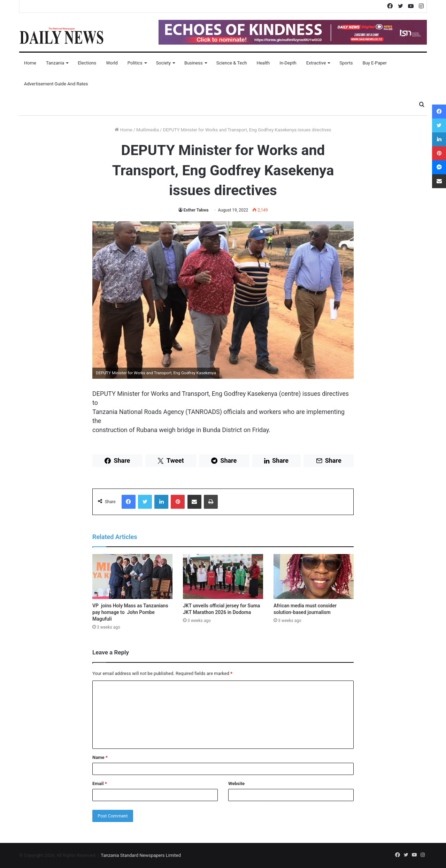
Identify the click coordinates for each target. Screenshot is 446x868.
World (112, 63)
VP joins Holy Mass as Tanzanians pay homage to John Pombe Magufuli (130, 612)
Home (30, 63)
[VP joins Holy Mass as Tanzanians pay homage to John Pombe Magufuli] (132, 577)
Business (194, 63)
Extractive (316, 63)
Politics (135, 63)
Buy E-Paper (374, 63)
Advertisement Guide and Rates (56, 84)
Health (263, 63)
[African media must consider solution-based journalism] (314, 577)
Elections (87, 63)
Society (163, 63)
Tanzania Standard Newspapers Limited (141, 855)
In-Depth (288, 63)
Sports (346, 63)
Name (100, 757)
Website (236, 783)
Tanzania (55, 63)
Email (100, 783)
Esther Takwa (196, 210)
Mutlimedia (148, 130)
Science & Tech (232, 63)
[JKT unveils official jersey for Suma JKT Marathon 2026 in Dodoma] (223, 577)
